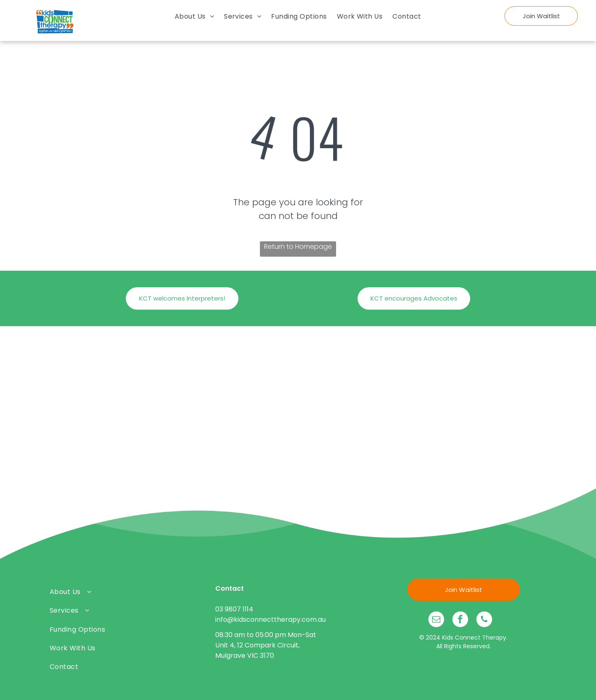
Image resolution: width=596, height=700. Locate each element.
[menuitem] (194, 16)
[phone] (484, 620)
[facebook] (460, 620)
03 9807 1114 (234, 609)
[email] (436, 620)
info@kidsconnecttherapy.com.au (270, 619)
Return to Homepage (298, 247)
